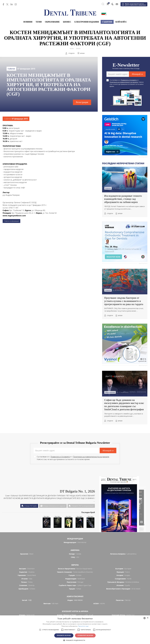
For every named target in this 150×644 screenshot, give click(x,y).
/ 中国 (27, 600)
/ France (123, 572)
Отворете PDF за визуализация (81, 506)
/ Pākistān (123, 600)
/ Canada (75, 554)
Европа (75, 565)
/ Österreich (27, 569)
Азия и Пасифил (75, 596)
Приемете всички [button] (64, 635)
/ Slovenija (27, 585)
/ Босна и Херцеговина (75, 569)
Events (78, 48)
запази (82, 53)
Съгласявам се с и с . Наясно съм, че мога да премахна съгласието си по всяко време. (127, 83)
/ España (123, 585)
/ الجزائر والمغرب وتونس (75, 615)
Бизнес (67, 22)
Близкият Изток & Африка (75, 611)
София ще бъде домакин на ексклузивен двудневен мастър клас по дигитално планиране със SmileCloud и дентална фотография (124, 405)
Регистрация (82, 102)
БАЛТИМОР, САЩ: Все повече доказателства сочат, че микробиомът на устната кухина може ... (124, 310)
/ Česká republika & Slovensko (75, 572)
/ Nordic (123, 579)
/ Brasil (27, 554)
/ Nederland (75, 579)
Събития (107, 22)
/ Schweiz (27, 589)
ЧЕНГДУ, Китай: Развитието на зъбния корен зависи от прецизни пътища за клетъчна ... (125, 208)
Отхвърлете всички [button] (85, 635)
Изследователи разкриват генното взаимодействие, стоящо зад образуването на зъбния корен (123, 199)
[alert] (75, 630)
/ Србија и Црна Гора (75, 585)
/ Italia (27, 579)
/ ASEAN (99, 603)
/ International (75, 542)
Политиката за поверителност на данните (124, 82)
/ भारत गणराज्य (75, 600)
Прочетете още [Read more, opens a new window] (83, 626)
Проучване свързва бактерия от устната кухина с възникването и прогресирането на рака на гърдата (124, 301)
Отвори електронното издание (53, 506)
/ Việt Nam (51, 603)
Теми (39, 22)
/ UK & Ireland (123, 589)
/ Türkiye (75, 589)
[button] (75, 640)
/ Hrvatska (27, 572)
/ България (123, 569)
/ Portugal (75, 582)
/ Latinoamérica (123, 554)
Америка (75, 550)
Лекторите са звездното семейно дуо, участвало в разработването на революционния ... (124, 415)
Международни (75, 539)
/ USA (75, 557)
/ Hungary (123, 575)
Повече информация (11, 221)
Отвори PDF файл (29, 506)
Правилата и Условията (129, 80)
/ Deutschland (27, 575)
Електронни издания (87, 22)
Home (72, 48)
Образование (52, 22)
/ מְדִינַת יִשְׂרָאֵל (27, 615)
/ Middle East (123, 615)
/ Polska (27, 582)
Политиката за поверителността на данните (91, 457)
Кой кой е (121, 22)
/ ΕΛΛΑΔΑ (75, 575)
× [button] (148, 618)
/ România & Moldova (123, 582)
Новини (28, 22)
